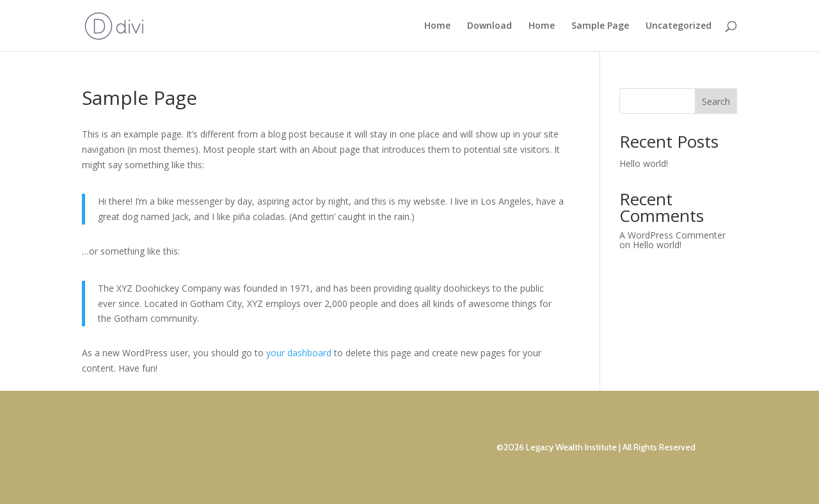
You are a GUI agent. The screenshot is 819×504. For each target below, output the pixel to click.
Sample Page (600, 26)
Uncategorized (679, 26)
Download (489, 26)
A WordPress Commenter (672, 235)
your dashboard (299, 353)
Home (437, 26)
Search (716, 101)
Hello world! (644, 163)
